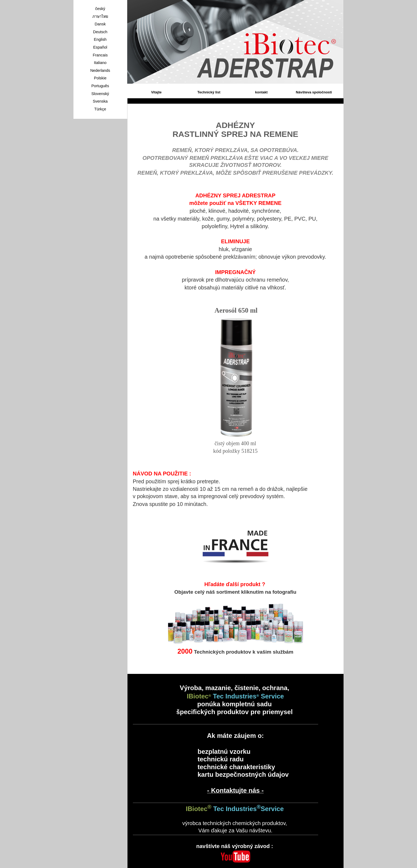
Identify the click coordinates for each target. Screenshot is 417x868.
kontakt (261, 92)
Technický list (209, 92)
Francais (100, 55)
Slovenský (100, 94)
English (100, 39)
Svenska (100, 101)
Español (100, 47)
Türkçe (100, 109)
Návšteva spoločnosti (314, 92)
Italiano (100, 63)
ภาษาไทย (100, 16)
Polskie (100, 78)
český (100, 9)
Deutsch (100, 32)
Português (100, 86)
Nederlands (100, 70)
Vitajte (156, 92)
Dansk (100, 24)
